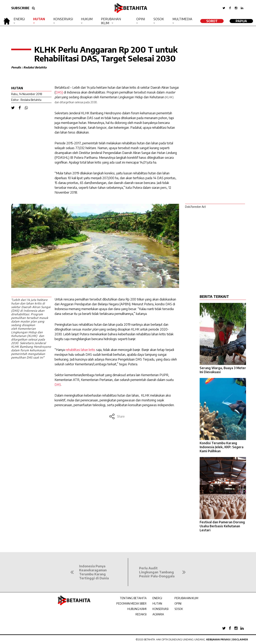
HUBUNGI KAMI (137, 609)
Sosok (159, 19)
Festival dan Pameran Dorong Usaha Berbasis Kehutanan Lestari (222, 526)
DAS (58, 385)
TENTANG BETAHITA (133, 598)
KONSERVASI (160, 609)
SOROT (212, 21)
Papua (241, 21)
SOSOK (179, 609)
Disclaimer (240, 639)
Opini (141, 19)
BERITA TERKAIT (214, 296)
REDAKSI (141, 614)
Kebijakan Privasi (218, 639)
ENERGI (157, 598)
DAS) (59, 92)
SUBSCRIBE (20, 8)
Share (117, 416)
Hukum (87, 19)
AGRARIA (158, 614)
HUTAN (157, 603)
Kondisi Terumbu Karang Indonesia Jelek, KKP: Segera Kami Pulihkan (222, 447)
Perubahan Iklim (111, 21)
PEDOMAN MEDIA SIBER (131, 603)
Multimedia (182, 19)
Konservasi (63, 19)
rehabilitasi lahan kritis (80, 350)
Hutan (39, 19)
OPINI (178, 603)
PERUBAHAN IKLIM (186, 598)
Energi (19, 19)
